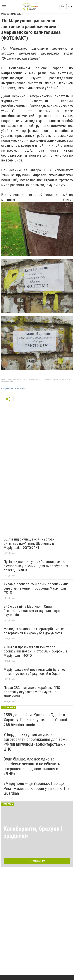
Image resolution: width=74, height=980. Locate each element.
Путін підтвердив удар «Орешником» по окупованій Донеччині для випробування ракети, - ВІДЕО (36, 566)
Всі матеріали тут (37, 861)
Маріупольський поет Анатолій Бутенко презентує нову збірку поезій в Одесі (34, 672)
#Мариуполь (7, 388)
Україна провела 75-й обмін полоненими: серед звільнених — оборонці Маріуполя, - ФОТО (36, 588)
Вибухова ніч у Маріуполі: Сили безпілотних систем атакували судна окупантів (32, 611)
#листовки (20, 388)
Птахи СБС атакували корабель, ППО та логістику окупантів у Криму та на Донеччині (34, 692)
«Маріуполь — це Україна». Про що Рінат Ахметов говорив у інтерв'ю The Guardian (37, 788)
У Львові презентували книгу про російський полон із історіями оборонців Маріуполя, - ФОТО (35, 651)
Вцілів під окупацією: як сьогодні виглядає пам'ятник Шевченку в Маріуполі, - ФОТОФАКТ (30, 543)
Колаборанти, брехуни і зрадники (33, 832)
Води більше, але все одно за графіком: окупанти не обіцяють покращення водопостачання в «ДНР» (32, 766)
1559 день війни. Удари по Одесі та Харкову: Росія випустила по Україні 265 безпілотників (35, 720)
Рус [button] (63, 6)
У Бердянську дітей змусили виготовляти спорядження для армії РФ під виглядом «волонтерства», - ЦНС (35, 742)
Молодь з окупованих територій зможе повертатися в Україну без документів (34, 631)
